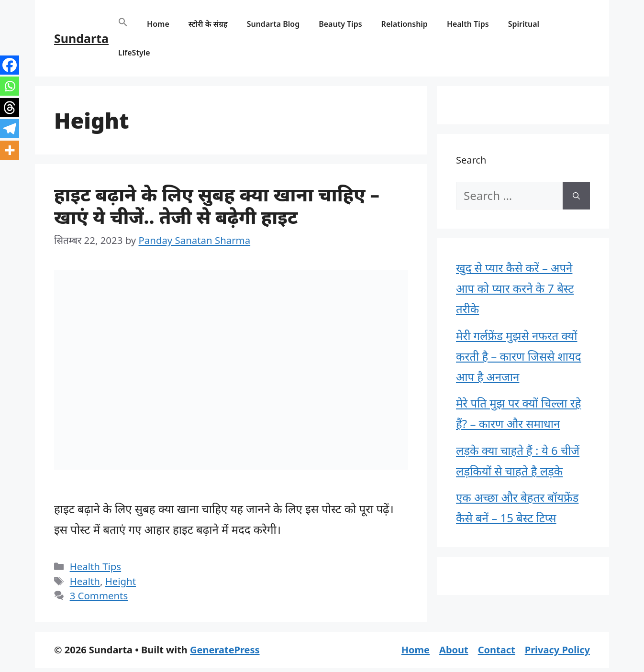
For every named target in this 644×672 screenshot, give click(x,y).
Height (121, 581)
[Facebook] (10, 65)
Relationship (405, 24)
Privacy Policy (557, 650)
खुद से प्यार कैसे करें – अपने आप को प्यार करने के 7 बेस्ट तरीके (515, 288)
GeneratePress (225, 650)
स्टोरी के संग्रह (208, 24)
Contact (497, 650)
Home (158, 24)
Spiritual (524, 24)
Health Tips (468, 24)
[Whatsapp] (10, 86)
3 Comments (99, 595)
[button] (123, 24)
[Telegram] (10, 129)
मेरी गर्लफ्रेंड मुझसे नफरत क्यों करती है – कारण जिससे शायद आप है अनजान (519, 356)
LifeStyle (134, 53)
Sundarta (81, 38)
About (454, 650)
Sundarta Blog (273, 24)
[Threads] (10, 108)
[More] (10, 150)
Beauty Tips (340, 24)
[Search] (576, 196)
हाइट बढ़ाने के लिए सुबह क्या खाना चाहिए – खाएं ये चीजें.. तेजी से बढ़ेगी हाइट (217, 205)
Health (85, 581)
